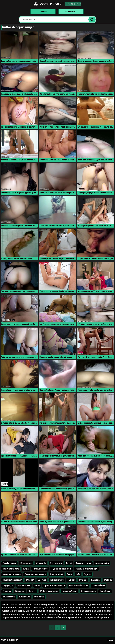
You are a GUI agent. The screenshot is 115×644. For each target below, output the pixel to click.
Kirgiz (26, 569)
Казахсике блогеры (78, 586)
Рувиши (83, 580)
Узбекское (58, 4)
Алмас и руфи (102, 563)
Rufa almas (39, 597)
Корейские (105, 591)
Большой (20, 591)
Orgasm (88, 574)
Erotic (37, 586)
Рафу (69, 574)
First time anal (24, 586)
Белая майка (9, 597)
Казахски (96, 580)
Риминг (30, 580)
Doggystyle (8, 586)
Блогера (42, 580)
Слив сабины (98, 586)
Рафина (108, 580)
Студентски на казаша (35, 574)
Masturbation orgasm (12, 580)
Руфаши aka (56, 563)
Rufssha (32, 591)
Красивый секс (69, 591)
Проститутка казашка (54, 586)
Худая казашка (88, 591)
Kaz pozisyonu (57, 580)
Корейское (25, 597)
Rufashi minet (56, 574)
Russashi (7, 591)
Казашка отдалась (12, 574)
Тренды (43, 12)
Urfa (78, 574)
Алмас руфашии (83, 563)
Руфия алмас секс (49, 591)
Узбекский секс (10, 640)
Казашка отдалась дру (86, 569)
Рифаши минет (40, 569)
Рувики (71, 580)
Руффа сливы (9, 563)
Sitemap (110, 640)
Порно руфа (26, 563)
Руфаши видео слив (61, 569)
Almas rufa (41, 563)
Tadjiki (69, 563)
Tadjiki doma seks (11, 569)
